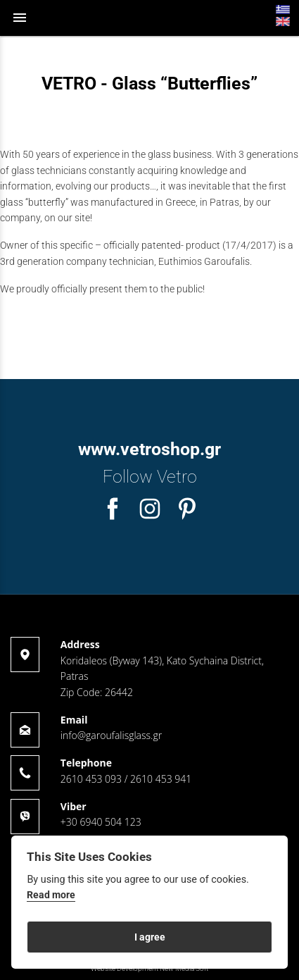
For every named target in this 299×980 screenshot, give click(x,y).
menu (20, 18)
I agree (150, 937)
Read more (51, 895)
